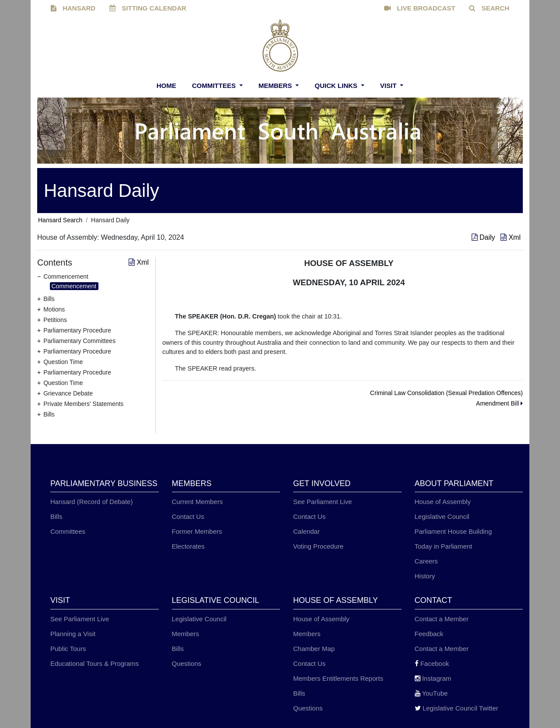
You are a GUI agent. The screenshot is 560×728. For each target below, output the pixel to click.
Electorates (188, 546)
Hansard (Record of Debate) (91, 502)
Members (276, 86)
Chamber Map (314, 649)
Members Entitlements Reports (338, 678)
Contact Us (188, 516)
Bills (56, 516)
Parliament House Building (453, 531)
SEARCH (489, 8)
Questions (187, 663)
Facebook (432, 663)
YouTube (431, 693)
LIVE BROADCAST (420, 8)
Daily (484, 237)
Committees (215, 86)
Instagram (433, 678)
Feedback (429, 634)
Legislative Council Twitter (457, 708)
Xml (511, 237)
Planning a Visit (73, 634)
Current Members (198, 502)
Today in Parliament (444, 546)
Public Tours (68, 649)
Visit (389, 86)
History (425, 576)
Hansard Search (60, 220)
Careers (426, 561)
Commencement (74, 286)
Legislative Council (442, 516)
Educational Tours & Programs (94, 663)
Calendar (306, 531)
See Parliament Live (322, 502)
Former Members (197, 531)
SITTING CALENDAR (148, 8)
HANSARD (73, 8)
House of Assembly (443, 502)
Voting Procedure (318, 546)
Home (166, 86)
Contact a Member (442, 619)
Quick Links (337, 86)
